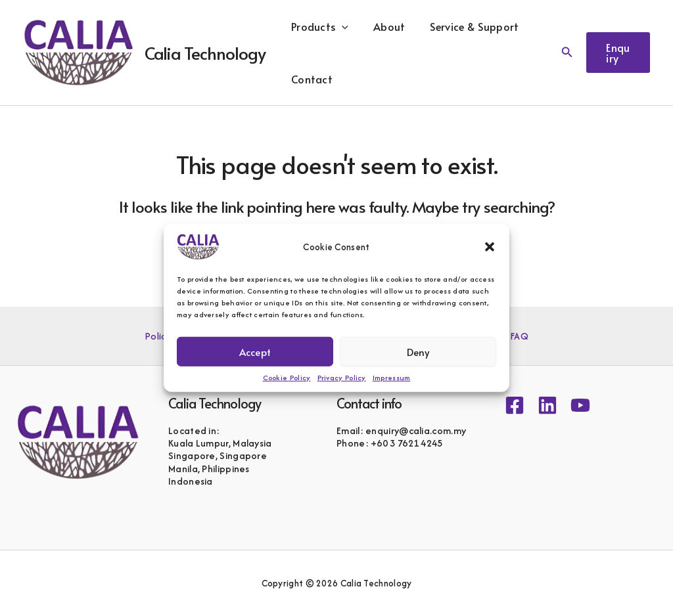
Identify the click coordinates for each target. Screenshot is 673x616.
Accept (255, 351)
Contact (310, 79)
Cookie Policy (287, 378)
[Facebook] (515, 405)
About (383, 26)
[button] (490, 247)
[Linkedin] (547, 405)
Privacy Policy (342, 378)
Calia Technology (205, 53)
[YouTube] (580, 405)
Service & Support (465, 26)
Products (318, 26)
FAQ (517, 336)
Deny (418, 351)
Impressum (392, 378)
